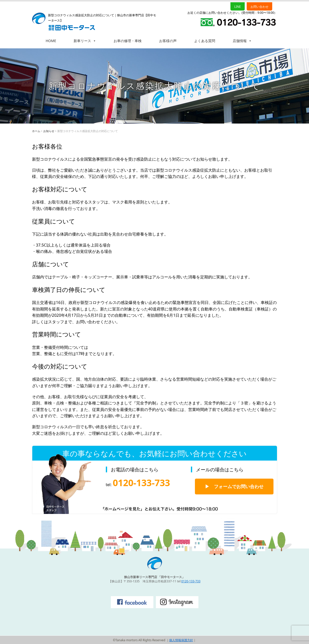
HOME (51, 41)
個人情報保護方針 (181, 640)
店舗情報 (242, 41)
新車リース (85, 41)
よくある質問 (205, 41)
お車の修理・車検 (128, 41)
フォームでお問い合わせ (239, 486)
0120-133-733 (191, 581)
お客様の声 (168, 41)
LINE (237, 7)
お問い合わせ (259, 7)
